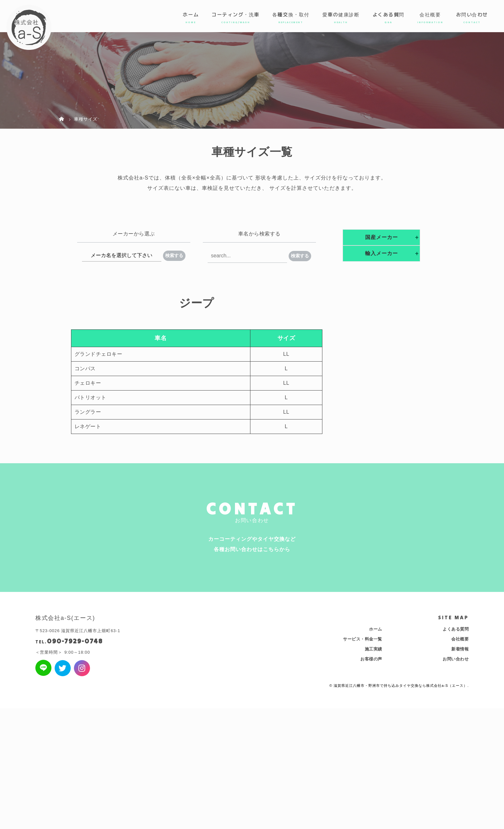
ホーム (191, 14)
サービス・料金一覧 (363, 639)
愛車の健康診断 (341, 14)
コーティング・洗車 (235, 14)
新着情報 (460, 649)
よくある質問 (388, 14)
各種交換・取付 (291, 14)
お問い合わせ (472, 14)
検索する (174, 255)
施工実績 (373, 649)
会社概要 (430, 14)
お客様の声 (371, 659)
